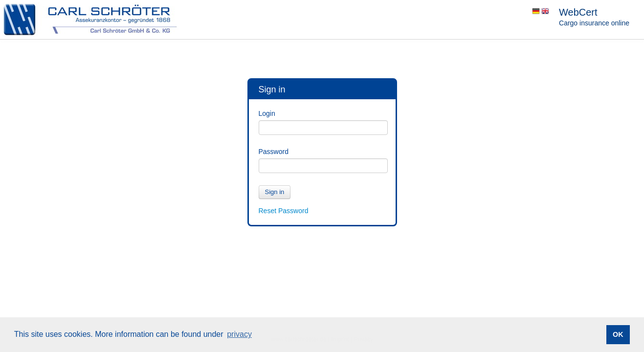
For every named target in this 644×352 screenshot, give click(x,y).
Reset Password (284, 211)
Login (267, 113)
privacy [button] (239, 334)
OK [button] (618, 334)
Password (274, 152)
